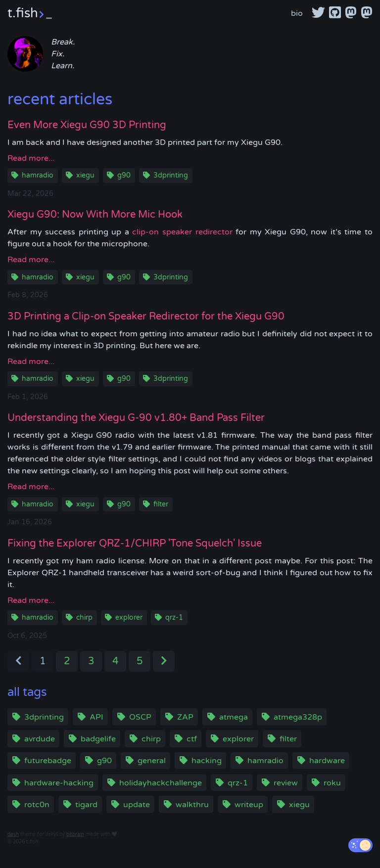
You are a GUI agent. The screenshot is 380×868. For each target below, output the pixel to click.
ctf (192, 739)
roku (332, 783)
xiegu (85, 175)
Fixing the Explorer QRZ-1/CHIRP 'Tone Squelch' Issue (135, 544)
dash (13, 834)
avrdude (40, 739)
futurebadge (48, 761)
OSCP (140, 717)
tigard (86, 805)
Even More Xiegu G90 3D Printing (87, 125)
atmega (234, 717)
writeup (249, 805)
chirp (84, 617)
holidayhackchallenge (161, 783)
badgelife (98, 739)
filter (161, 504)
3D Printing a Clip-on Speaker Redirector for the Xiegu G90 (146, 317)
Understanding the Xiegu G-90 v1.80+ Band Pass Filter (136, 418)
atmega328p (298, 717)
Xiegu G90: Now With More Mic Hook (95, 215)
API (96, 717)
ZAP (185, 717)
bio (297, 13)
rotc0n (37, 805)
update (137, 805)
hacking (207, 761)
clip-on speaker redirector (182, 232)
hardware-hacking (59, 783)
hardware (327, 761)
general (152, 761)
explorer (129, 617)
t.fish (30, 13)
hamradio (38, 175)
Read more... (31, 158)
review (286, 783)
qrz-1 (174, 617)
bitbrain (75, 834)
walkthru (192, 805)
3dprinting (171, 175)
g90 (124, 175)
